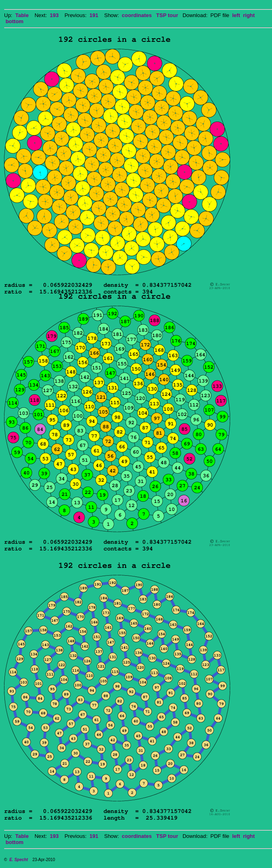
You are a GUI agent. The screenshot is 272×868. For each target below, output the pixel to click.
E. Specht (19, 860)
